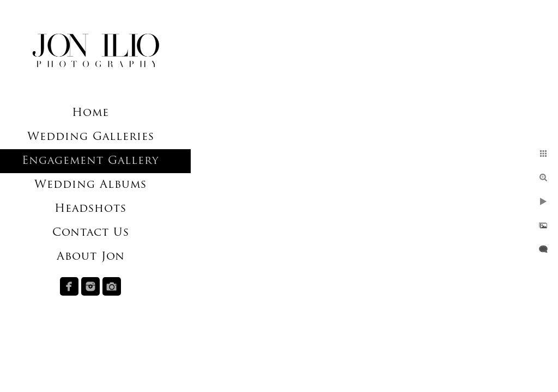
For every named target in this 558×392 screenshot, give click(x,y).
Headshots (90, 209)
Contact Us (91, 233)
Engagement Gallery (90, 161)
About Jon (91, 257)
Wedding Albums (90, 185)
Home (90, 113)
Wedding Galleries (91, 137)
